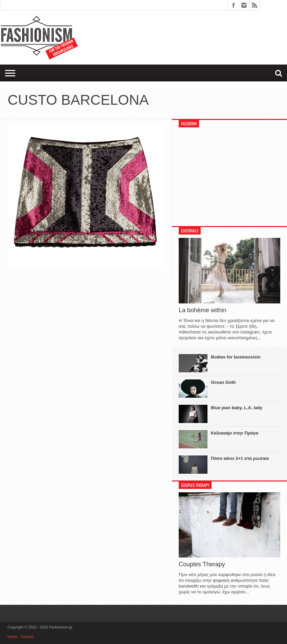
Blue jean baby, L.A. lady (237, 408)
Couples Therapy (202, 564)
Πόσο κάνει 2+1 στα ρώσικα (240, 458)
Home (12, 637)
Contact (27, 637)
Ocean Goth (223, 382)
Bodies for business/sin (236, 357)
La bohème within (203, 310)
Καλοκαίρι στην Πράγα (235, 433)
